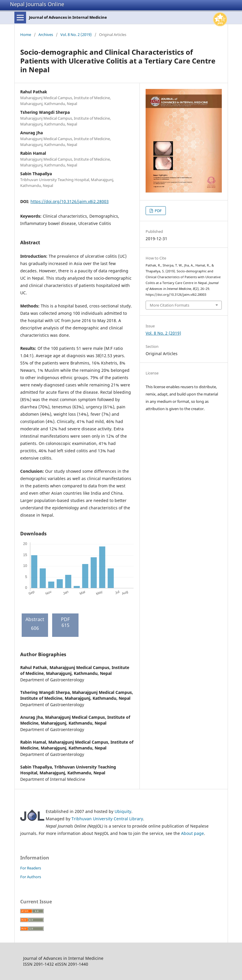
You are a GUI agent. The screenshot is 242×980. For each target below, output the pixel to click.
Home (26, 35)
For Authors (31, 877)
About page (192, 833)
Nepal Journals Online (37, 4)
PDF (158, 211)
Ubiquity (123, 811)
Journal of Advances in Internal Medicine (68, 17)
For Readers (31, 868)
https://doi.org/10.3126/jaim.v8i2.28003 (70, 201)
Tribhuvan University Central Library (107, 819)
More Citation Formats (169, 305)
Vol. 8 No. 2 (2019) (76, 35)
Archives (46, 35)
